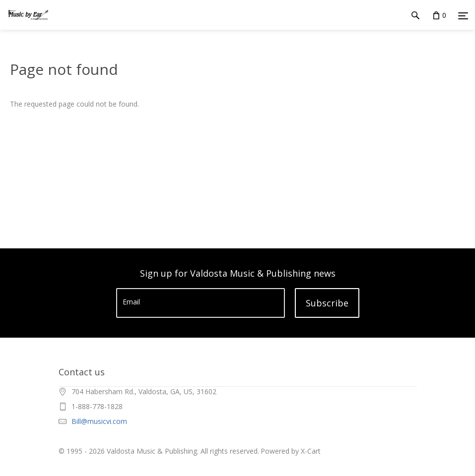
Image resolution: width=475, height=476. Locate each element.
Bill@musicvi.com (99, 421)
